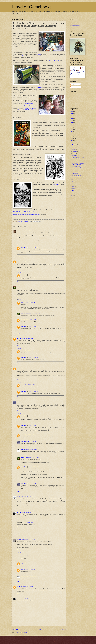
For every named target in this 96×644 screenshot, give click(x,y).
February (74, 191)
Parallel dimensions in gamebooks (77, 173)
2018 (72, 129)
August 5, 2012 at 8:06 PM (34, 358)
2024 (72, 116)
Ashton (18, 231)
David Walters (31, 110)
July (73, 180)
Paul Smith (23, 449)
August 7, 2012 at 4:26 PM (34, 457)
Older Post (63, 629)
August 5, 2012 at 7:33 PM (27, 402)
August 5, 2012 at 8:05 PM (34, 326)
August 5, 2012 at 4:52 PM (31, 385)
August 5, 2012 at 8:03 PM (34, 275)
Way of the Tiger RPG (23, 110)
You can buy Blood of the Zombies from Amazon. (24, 211)
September (75, 151)
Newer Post (15, 629)
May (73, 184)
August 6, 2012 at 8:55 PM (31, 570)
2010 (72, 198)
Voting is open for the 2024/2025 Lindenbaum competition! (76, 25)
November (75, 147)
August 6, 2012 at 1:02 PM (31, 435)
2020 (72, 125)
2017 (72, 132)
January (74, 193)
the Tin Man (39, 54)
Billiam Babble (20, 598)
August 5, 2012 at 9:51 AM (31, 302)
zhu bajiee (19, 512)
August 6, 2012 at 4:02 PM (32, 555)
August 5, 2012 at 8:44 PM (34, 425)
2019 (72, 127)
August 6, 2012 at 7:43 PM (31, 441)
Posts (72, 84)
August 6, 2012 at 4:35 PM (28, 587)
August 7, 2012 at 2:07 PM (31, 576)
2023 (72, 118)
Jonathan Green (20, 540)
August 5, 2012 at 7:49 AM (30, 261)
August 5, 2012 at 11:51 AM (31, 351)
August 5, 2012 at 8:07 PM (34, 391)
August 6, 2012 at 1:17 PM (28, 522)
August (74, 154)
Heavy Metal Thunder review (78, 170)
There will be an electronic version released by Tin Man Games (27, 215)
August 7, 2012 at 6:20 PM (34, 467)
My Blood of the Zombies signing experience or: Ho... (78, 176)
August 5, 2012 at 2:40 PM (31, 320)
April (73, 186)
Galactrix (19, 402)
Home (39, 629)
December (75, 145)
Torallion (49, 61)
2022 (72, 120)
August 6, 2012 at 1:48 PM (28, 531)
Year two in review (76, 161)
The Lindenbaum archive (75, 27)
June (73, 182)
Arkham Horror (40, 88)
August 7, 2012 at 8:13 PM (31, 483)
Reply (18, 242)
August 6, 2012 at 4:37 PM (32, 563)
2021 (72, 123)
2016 (72, 134)
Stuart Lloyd (23, 248)
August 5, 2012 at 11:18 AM (34, 313)
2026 (72, 111)
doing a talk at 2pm (27, 105)
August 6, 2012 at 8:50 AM (28, 497)
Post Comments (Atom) (22, 632)
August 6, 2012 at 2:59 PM (30, 540)
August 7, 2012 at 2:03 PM (31, 449)
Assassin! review (76, 156)
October (74, 149)
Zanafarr (23, 351)
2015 (72, 136)
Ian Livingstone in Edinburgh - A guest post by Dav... (78, 164)
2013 (72, 141)
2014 (72, 138)
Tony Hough (56, 61)
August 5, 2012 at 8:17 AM (30, 287)
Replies (20, 245)
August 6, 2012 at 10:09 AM (27, 512)
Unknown (23, 320)
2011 (72, 196)
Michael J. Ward (20, 287)
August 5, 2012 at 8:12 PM (34, 416)
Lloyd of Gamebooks (31, 7)
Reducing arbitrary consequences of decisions (78, 167)
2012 (72, 143)
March (74, 189)
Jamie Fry (23, 302)
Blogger (54, 641)
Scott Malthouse (56, 184)
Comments (73, 87)
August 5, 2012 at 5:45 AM (26, 231)
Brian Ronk (19, 531)
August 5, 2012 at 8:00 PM (34, 248)
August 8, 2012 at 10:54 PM (29, 598)
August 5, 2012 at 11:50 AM (27, 368)
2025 (72, 114)
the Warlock (23, 56)
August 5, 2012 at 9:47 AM (27, 338)
